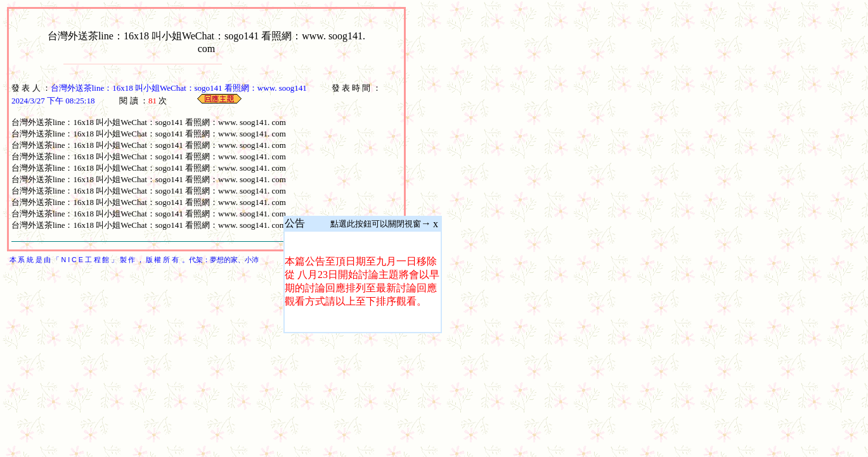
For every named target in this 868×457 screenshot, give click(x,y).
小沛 (252, 260)
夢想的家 (224, 260)
